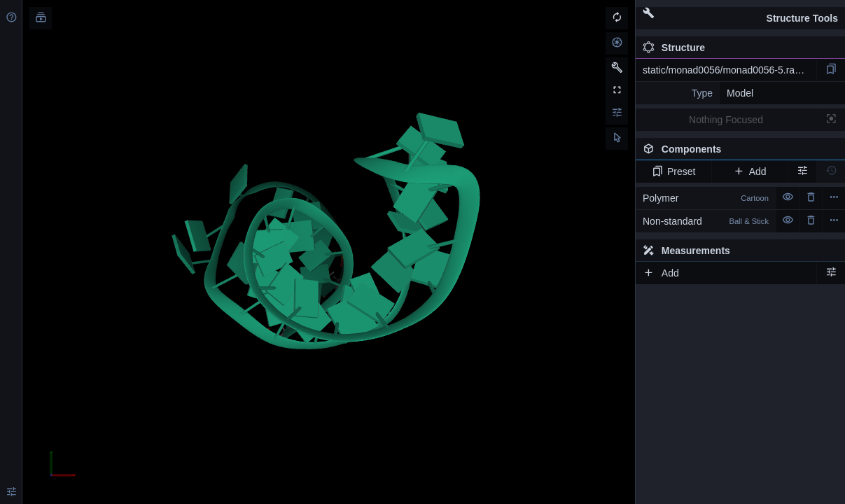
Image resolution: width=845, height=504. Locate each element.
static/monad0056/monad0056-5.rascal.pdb (729, 70)
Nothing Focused (726, 120)
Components (740, 152)
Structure (674, 48)
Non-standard (706, 221)
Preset (674, 171)
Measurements (686, 251)
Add (749, 171)
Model (740, 93)
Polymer (706, 198)
